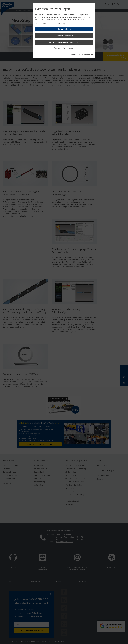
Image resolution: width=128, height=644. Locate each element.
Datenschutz (87, 55)
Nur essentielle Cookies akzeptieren (64, 42)
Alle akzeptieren (64, 29)
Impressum (75, 55)
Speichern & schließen (64, 36)
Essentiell (42, 24)
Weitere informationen (64, 48)
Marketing (61, 24)
